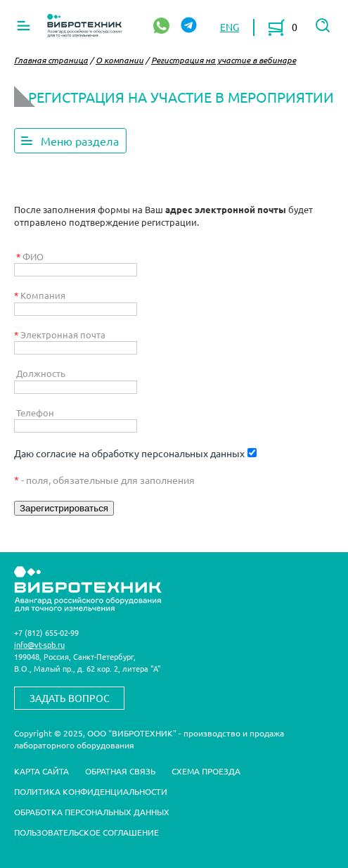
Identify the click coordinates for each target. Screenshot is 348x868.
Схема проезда (206, 771)
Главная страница (51, 60)
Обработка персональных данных (92, 812)
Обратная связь (120, 771)
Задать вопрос (70, 698)
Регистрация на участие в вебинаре (224, 60)
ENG (230, 27)
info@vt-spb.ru (39, 644)
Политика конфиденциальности (91, 791)
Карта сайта (41, 771)
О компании (120, 60)
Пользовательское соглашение (86, 832)
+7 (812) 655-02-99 (46, 632)
